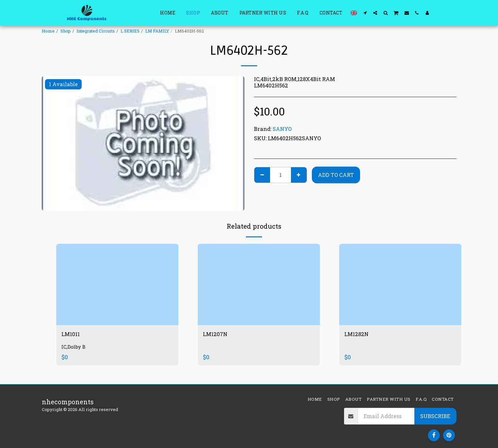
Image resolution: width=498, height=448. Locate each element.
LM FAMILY (157, 31)
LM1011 (72, 335)
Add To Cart (336, 175)
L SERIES (130, 31)
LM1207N (217, 335)
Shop (66, 31)
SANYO (282, 129)
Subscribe (435, 416)
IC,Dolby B (74, 348)
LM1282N (358, 335)
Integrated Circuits (96, 31)
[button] (365, 13)
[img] (117, 284)
